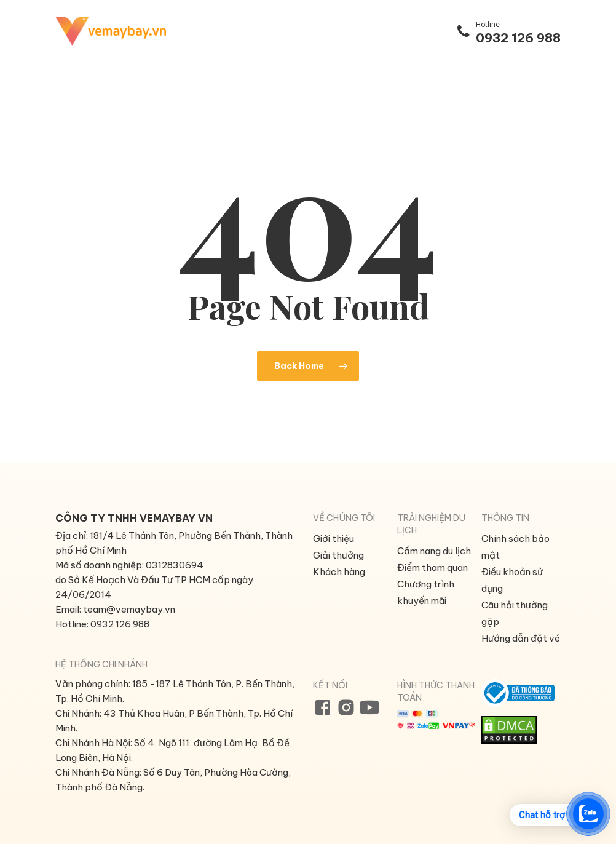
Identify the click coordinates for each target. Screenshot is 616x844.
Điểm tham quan (432, 567)
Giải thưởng (338, 555)
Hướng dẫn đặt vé (521, 638)
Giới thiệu (334, 539)
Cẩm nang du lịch (434, 551)
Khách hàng (339, 572)
